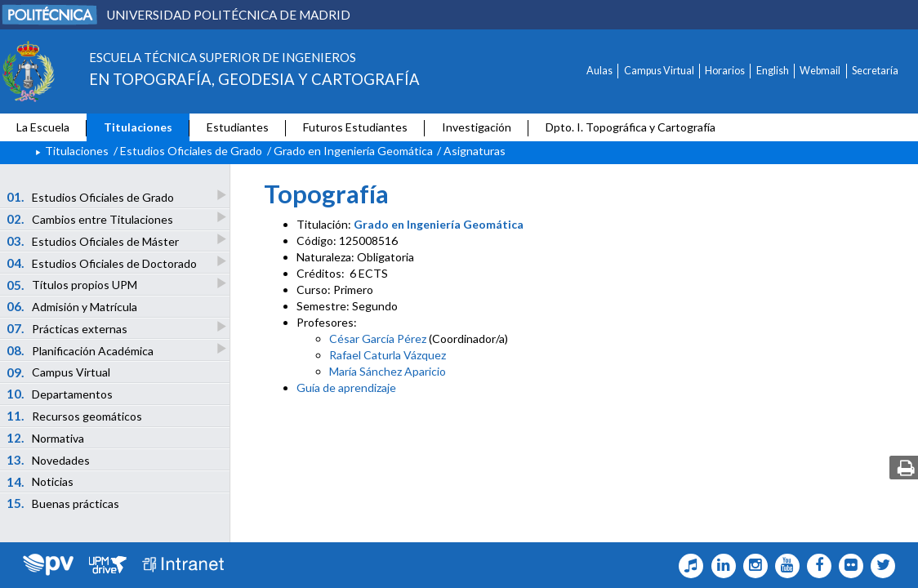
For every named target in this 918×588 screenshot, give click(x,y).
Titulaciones (138, 127)
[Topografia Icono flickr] (847, 566)
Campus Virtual (659, 71)
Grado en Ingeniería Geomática (353, 151)
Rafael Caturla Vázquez (388, 355)
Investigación (477, 127)
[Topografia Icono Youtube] (784, 566)
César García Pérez (378, 339)
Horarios (725, 71)
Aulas (599, 71)
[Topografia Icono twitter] (879, 566)
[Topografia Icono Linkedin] (719, 566)
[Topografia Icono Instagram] (752, 566)
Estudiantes (238, 127)
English (773, 71)
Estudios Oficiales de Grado (191, 151)
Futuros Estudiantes (355, 127)
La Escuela (43, 127)
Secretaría (875, 71)
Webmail (820, 71)
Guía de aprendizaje (346, 388)
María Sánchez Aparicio (388, 371)
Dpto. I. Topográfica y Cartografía (631, 127)
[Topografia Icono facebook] (816, 566)
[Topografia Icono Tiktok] (687, 566)
